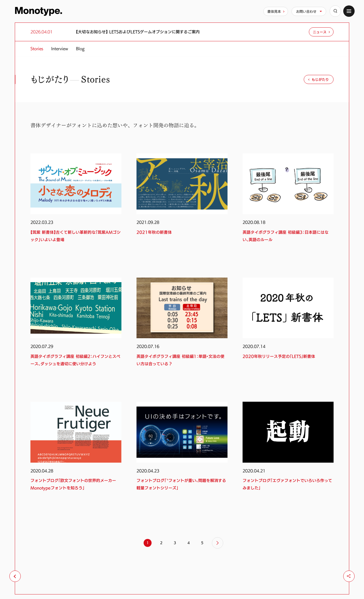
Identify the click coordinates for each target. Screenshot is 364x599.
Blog (80, 49)
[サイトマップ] (349, 11)
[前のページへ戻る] (15, 576)
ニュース (320, 32)
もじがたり (320, 79)
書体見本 (274, 11)
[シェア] (349, 576)
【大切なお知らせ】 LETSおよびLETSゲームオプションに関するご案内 (138, 32)
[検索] (335, 11)
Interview (60, 49)
